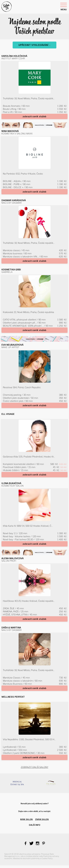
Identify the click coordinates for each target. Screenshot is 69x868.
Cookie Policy (47, 858)
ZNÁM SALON (42, 819)
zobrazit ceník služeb (34, 116)
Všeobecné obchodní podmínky (27, 858)
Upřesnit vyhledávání (35, 45)
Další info (35, 825)
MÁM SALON (27, 819)
